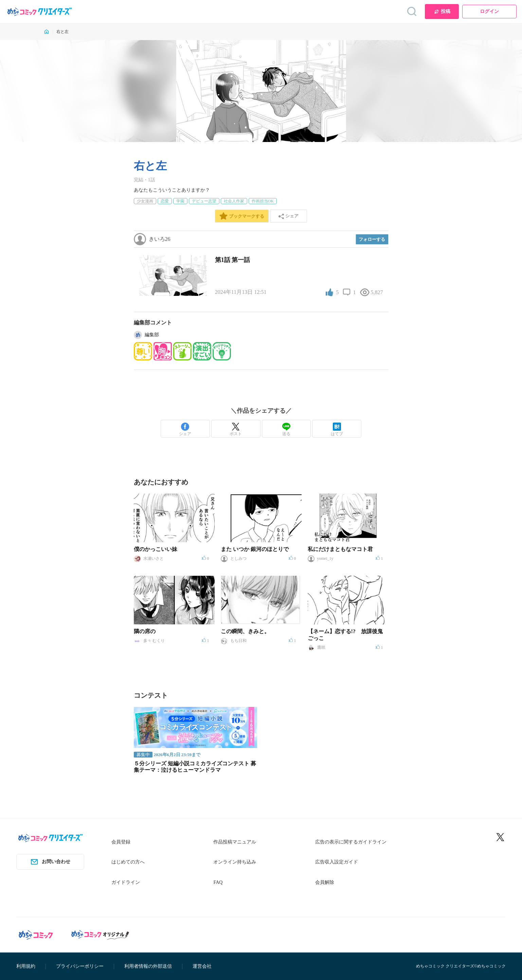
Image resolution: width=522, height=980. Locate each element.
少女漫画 (145, 201)
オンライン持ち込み (235, 862)
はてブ (337, 429)
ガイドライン (126, 882)
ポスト (236, 429)
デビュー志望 (204, 201)
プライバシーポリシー (80, 966)
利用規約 (26, 966)
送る (286, 429)
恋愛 (165, 201)
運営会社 (202, 966)
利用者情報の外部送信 (148, 966)
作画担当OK (263, 201)
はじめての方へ (128, 862)
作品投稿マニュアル (235, 842)
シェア (185, 429)
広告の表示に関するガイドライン (351, 842)
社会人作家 (234, 201)
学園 (180, 201)
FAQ (218, 882)
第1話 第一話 (233, 260)
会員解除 (325, 882)
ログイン (489, 11)
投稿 (442, 12)
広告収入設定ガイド (337, 862)
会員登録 (121, 842)
